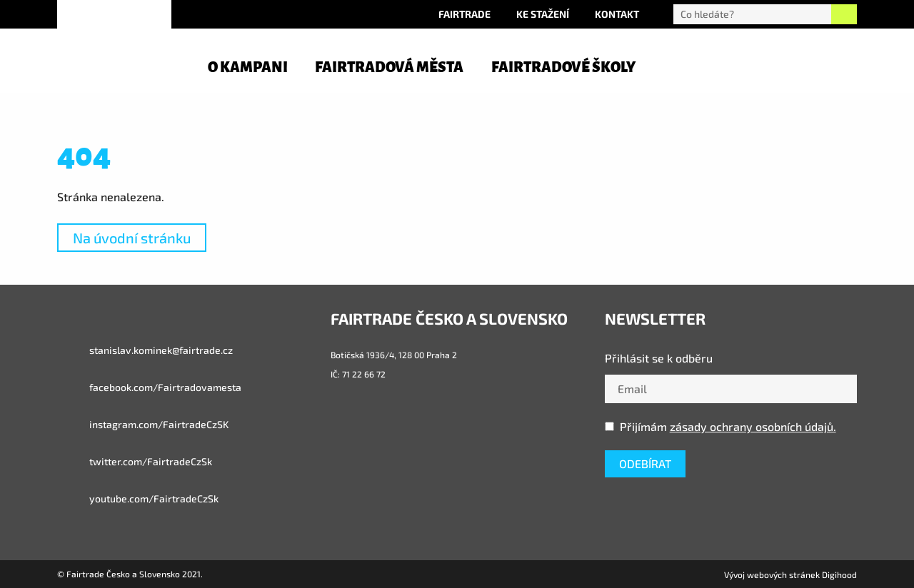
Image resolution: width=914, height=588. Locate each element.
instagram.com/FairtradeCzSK (143, 425)
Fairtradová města (389, 67)
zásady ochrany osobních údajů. (753, 426)
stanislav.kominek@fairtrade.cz (145, 350)
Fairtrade (464, 14)
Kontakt (617, 14)
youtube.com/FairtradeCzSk (138, 499)
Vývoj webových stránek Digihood (790, 574)
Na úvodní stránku (132, 238)
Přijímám (720, 426)
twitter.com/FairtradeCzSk (135, 462)
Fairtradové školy (563, 67)
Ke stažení (543, 14)
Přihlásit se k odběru (659, 358)
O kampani (248, 67)
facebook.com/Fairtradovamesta (149, 387)
